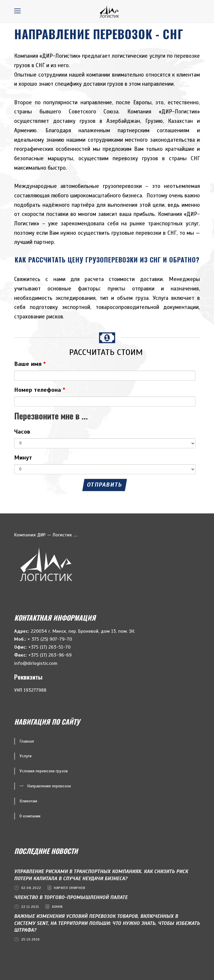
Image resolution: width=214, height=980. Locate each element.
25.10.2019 (31, 939)
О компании (30, 816)
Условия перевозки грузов (44, 771)
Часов (22, 432)
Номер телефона (40, 390)
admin (57, 907)
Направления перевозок (49, 786)
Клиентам (28, 801)
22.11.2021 (30, 907)
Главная (27, 741)
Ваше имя (30, 364)
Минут (23, 458)
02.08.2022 (31, 888)
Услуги (25, 756)
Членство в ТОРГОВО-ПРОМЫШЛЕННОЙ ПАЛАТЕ (71, 897)
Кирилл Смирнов (70, 888)
